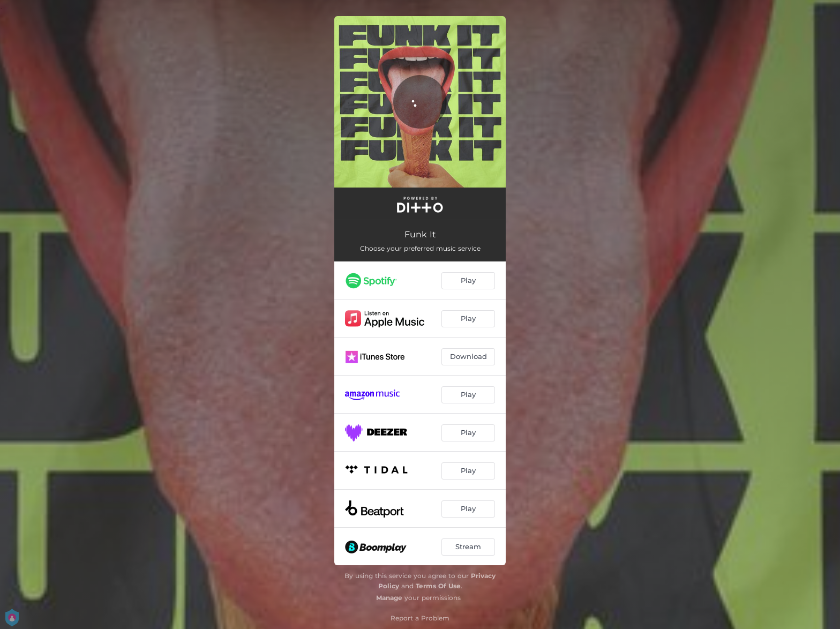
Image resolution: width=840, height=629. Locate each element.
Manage (389, 598)
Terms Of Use (438, 586)
